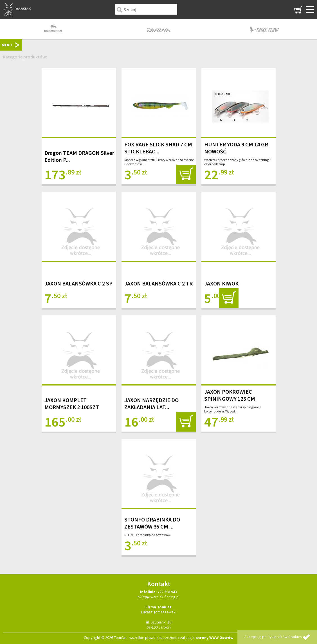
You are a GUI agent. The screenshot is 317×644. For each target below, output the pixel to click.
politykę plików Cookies (282, 637)
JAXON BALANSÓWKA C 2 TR (158, 283)
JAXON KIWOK (221, 283)
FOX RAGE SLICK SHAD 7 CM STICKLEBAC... (158, 148)
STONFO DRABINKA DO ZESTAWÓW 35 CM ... (152, 523)
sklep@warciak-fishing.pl (159, 597)
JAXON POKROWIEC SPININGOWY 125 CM (230, 395)
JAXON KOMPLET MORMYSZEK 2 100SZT (72, 403)
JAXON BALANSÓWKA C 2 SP (78, 283)
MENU (7, 45)
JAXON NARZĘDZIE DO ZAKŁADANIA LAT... (151, 403)
